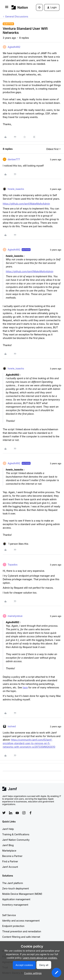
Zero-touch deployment (16, 888)
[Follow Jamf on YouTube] (17, 813)
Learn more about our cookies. (40, 958)
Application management (16, 899)
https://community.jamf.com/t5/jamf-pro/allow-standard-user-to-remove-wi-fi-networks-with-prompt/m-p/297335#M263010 (29, 743)
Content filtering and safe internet (21, 937)
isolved (12, 726)
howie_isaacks (16, 189)
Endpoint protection (13, 926)
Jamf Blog (8, 845)
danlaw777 (14, 159)
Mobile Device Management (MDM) (22, 894)
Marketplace (9, 851)
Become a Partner (12, 856)
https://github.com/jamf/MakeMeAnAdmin (26, 204)
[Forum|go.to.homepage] (19, 7)
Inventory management (15, 905)
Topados (13, 565)
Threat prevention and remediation (22, 931)
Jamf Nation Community (16, 840)
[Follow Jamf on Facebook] (31, 813)
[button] (7, 8)
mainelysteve (15, 616)
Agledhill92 (14, 47)
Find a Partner (10, 861)
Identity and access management (21, 921)
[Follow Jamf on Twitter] (4, 813)
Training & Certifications (16, 834)
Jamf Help (8, 829)
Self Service (9, 915)
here (25, 687)
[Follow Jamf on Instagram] (24, 813)
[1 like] (16, 544)
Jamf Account (10, 867)
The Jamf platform (13, 883)
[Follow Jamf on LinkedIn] (11, 813)
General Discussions (17, 16)
